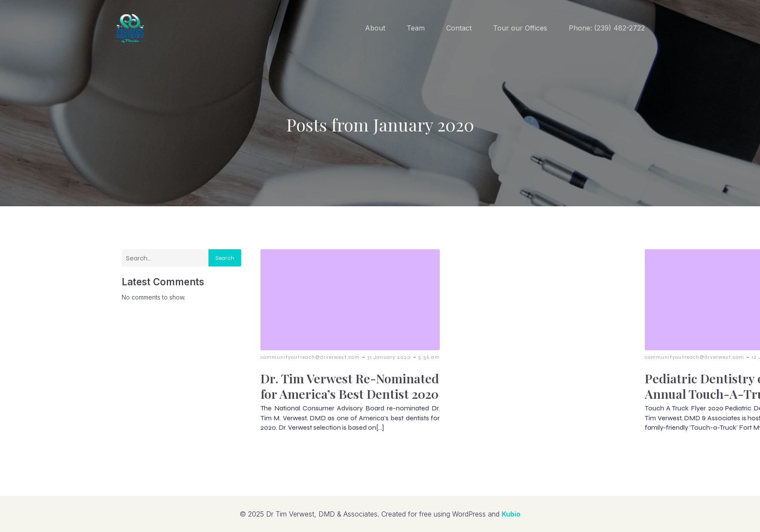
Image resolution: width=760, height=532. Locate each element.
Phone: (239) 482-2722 (607, 28)
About (375, 28)
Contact (459, 28)
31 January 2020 (389, 357)
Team (416, 28)
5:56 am (429, 357)
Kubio (511, 514)
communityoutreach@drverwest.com (310, 357)
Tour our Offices (520, 28)
